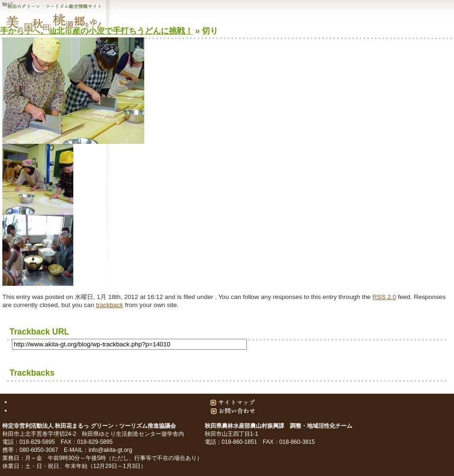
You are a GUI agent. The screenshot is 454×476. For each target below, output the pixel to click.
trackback (110, 305)
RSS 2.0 (384, 297)
